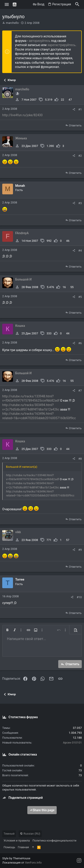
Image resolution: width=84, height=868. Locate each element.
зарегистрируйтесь (61, 45)
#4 (80, 251)
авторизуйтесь (39, 41)
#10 (79, 597)
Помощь (9, 847)
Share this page (42, 810)
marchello (12, 23)
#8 (80, 459)
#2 (80, 156)
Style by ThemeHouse (16, 858)
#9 (80, 550)
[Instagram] (79, 861)
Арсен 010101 (72, 743)
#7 (80, 391)
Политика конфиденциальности (54, 841)
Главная (23, 847)
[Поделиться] (74, 109)
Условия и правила (17, 841)
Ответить (75, 125)
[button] (7, 4)
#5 (80, 297)
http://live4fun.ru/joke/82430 (22, 115)
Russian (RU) (30, 834)
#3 (80, 203)
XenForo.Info (33, 863)
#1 (80, 109)
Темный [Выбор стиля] (9, 834)
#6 (80, 343)
